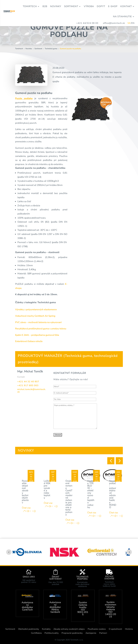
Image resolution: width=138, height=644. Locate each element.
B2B (45, 6)
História (129, 629)
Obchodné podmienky (29, 629)
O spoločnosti (115, 629)
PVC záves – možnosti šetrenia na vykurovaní (38, 322)
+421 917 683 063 (28, 385)
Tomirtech (30, 6)
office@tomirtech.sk (115, 23)
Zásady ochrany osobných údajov (69, 629)
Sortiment (71, 6)
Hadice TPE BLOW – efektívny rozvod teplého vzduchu (91, 494)
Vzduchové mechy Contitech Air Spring (35, 316)
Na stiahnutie (122, 17)
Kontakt (126, 6)
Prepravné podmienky (72, 633)
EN (133, 23)
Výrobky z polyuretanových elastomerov (36, 310)
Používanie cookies (97, 629)
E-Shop (113, 6)
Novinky (56, 6)
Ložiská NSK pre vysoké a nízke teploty (47, 489)
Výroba (89, 6)
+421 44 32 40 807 (28, 382)
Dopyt (101, 6)
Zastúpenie (91, 633)
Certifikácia (36, 633)
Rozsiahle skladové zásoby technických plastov (25, 492)
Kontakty (46, 629)
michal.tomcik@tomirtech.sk (32, 391)
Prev (9, 552)
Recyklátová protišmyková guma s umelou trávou (41, 329)
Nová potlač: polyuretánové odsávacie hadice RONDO (113, 494)
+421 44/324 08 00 (87, 23)
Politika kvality (52, 633)
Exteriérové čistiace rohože (29, 341)
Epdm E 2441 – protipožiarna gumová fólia (37, 335)
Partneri (103, 633)
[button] (111, 461)
